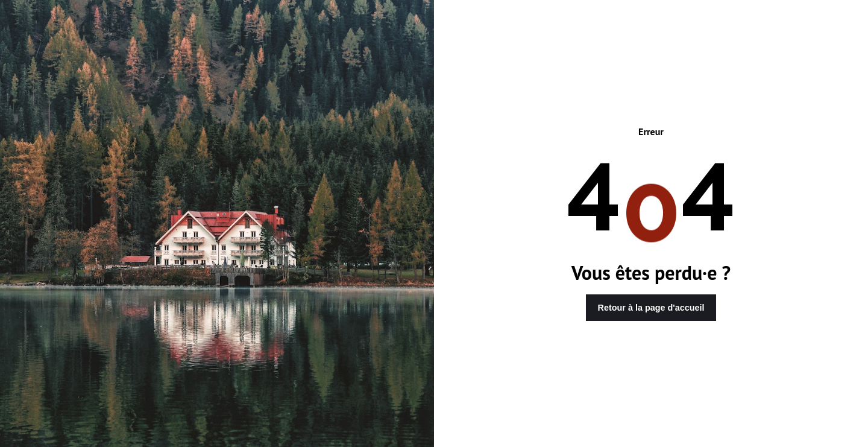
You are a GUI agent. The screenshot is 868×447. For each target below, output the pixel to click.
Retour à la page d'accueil (651, 308)
